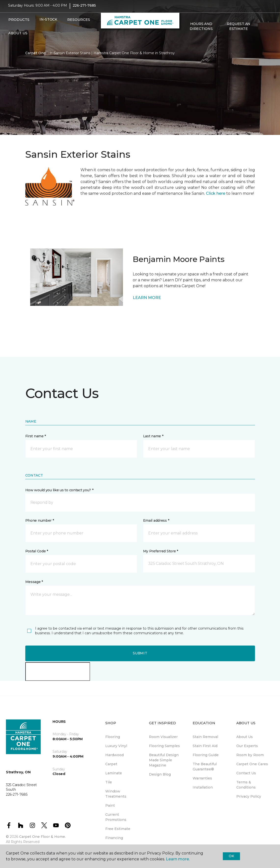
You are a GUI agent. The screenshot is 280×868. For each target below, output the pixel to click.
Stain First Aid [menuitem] (205, 746)
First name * (36, 436)
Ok (231, 856)
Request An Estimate (239, 29)
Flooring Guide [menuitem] (206, 755)
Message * (34, 582)
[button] (261, 30)
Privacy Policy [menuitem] (249, 796)
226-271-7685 (84, 9)
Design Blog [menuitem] (160, 774)
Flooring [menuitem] (113, 737)
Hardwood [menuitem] (114, 755)
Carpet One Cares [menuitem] (252, 764)
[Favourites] (267, 30)
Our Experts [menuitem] (247, 746)
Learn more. (178, 859)
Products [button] (19, 23)
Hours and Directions (201, 29)
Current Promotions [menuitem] (116, 817)
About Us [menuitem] (245, 737)
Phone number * (40, 520)
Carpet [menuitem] (111, 764)
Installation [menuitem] (203, 787)
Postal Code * (37, 551)
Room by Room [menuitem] (250, 755)
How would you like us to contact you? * (59, 490)
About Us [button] (18, 36)
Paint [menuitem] (110, 805)
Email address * (156, 520)
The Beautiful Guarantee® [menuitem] (205, 767)
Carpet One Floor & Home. (42, 837)
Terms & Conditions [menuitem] (246, 785)
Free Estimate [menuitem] (118, 829)
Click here (216, 193)
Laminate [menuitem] (114, 773)
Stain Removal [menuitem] (205, 737)
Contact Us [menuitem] (246, 773)
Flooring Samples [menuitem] (164, 746)
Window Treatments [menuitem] (116, 794)
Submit (140, 653)
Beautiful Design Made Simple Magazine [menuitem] (164, 760)
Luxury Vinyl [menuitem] (116, 746)
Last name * (153, 436)
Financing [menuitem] (114, 838)
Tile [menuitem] (109, 782)
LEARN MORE (147, 298)
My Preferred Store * (161, 551)
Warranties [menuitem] (202, 778)
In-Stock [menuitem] (48, 23)
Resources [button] (79, 23)
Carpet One (36, 53)
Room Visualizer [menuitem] (163, 737)
